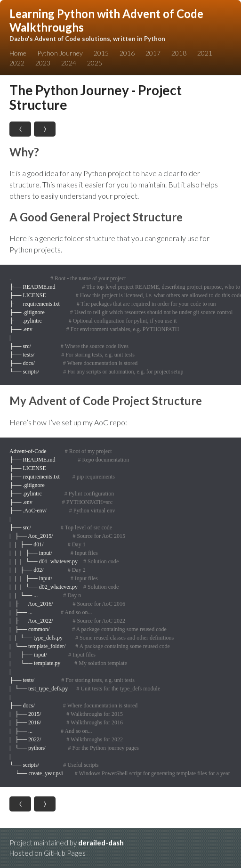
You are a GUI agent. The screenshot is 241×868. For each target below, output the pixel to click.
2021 (205, 53)
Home (18, 53)
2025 (95, 63)
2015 (101, 53)
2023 (43, 63)
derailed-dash (101, 843)
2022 (17, 63)
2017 (153, 53)
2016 (127, 53)
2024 (69, 63)
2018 (179, 53)
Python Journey (60, 53)
